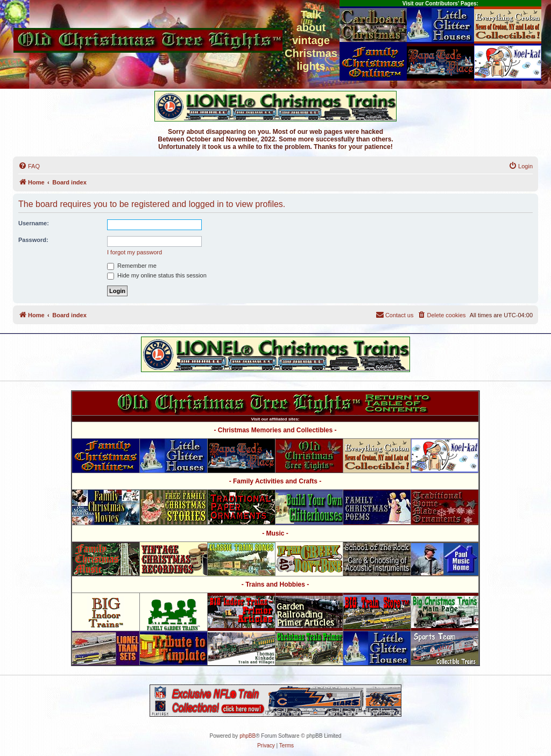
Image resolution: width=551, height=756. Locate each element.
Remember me (132, 266)
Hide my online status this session (157, 275)
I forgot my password (135, 252)
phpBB (248, 736)
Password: (33, 240)
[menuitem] (29, 166)
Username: (34, 223)
